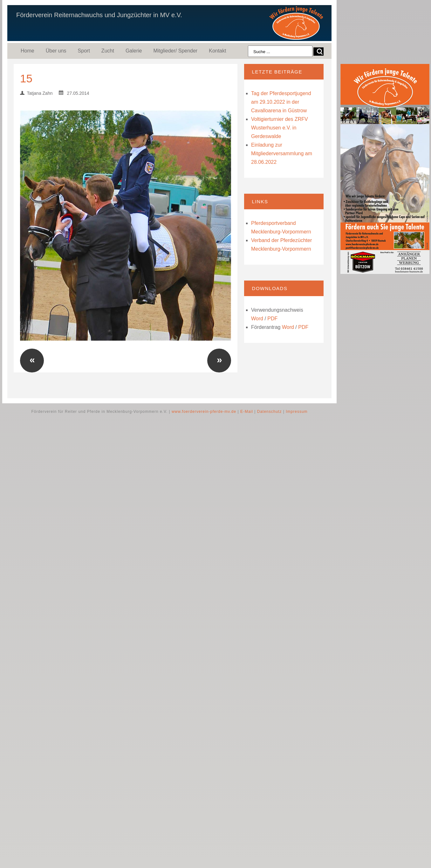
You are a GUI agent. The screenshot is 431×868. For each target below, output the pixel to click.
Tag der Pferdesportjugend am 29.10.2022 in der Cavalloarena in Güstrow (281, 102)
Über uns (56, 51)
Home (27, 51)
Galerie (134, 51)
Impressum (297, 412)
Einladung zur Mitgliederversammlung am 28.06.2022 (282, 153)
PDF (272, 319)
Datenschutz (270, 412)
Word (257, 319)
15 (26, 78)
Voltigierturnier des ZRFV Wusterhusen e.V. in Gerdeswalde (280, 128)
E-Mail (247, 412)
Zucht (108, 51)
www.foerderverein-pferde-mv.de (204, 412)
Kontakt (217, 51)
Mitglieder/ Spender (175, 51)
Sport (84, 51)
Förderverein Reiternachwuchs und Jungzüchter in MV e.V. (99, 15)
